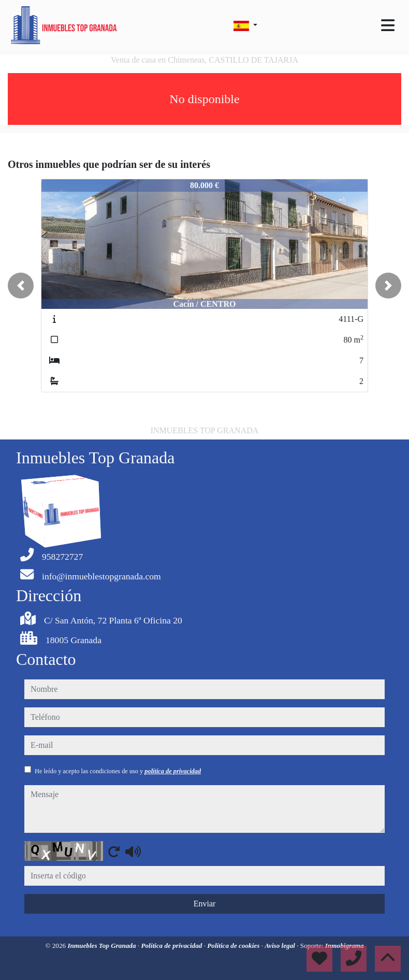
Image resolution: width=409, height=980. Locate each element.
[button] (21, 286)
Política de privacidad (172, 946)
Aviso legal (281, 946)
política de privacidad (173, 771)
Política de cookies (234, 946)
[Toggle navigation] (388, 25)
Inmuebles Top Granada (102, 946)
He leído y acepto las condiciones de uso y (118, 771)
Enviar (205, 904)
